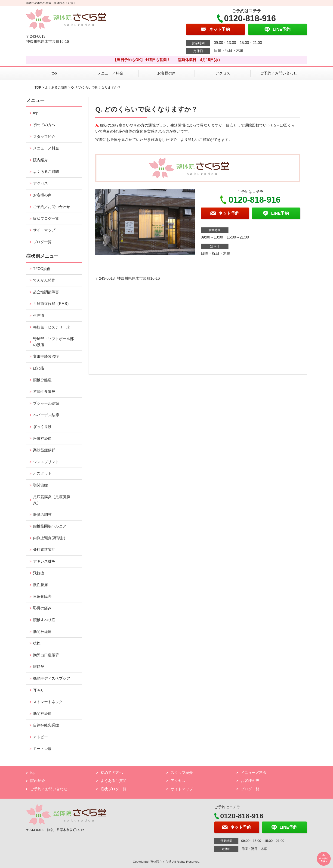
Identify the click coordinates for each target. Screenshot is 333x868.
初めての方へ (44, 125)
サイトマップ (44, 230)
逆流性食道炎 (44, 392)
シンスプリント (46, 462)
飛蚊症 (39, 573)
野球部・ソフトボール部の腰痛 (53, 342)
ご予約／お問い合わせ (279, 73)
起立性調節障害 (46, 292)
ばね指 (39, 368)
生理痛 (39, 315)
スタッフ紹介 (44, 137)
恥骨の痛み (42, 608)
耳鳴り (39, 690)
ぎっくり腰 (42, 427)
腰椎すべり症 (44, 620)
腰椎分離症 (42, 380)
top (54, 73)
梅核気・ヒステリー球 (52, 327)
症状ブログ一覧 (46, 219)
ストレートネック (48, 702)
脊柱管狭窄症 (44, 550)
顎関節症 (40, 485)
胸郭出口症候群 (46, 655)
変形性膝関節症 (46, 356)
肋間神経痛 (42, 632)
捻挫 (37, 643)
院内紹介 (40, 160)
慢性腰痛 (40, 585)
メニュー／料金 (110, 73)
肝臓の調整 (42, 515)
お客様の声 (166, 73)
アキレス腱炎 (44, 561)
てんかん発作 (44, 280)
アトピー (40, 737)
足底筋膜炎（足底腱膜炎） (52, 500)
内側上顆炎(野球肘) (49, 538)
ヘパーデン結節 (46, 415)
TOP (38, 87)
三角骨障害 (42, 597)
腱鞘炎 (39, 667)
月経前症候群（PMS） (52, 304)
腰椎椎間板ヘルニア (50, 526)
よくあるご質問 (56, 87)
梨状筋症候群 (44, 450)
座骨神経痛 (42, 439)
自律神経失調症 (46, 725)
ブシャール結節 (46, 403)
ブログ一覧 (42, 242)
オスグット (42, 473)
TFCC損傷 (42, 269)
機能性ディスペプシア (52, 678)
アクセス (223, 73)
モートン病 (42, 749)
